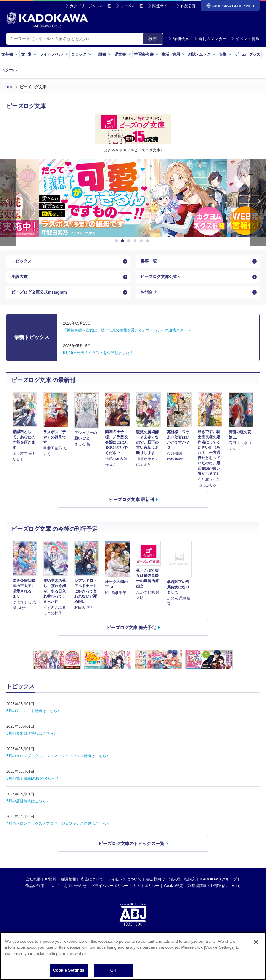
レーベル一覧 (132, 6)
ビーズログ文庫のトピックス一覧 (131, 852)
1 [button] (117, 241)
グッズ (255, 54)
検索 (153, 38)
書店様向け (156, 888)
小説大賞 (20, 281)
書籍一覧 (149, 263)
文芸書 (10, 54)
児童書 (123, 54)
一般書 (103, 54)
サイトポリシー (146, 894)
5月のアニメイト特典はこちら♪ (33, 719)
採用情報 (69, 888)
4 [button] (136, 241)
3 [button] (130, 241)
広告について (92, 888)
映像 (225, 54)
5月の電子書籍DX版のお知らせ (32, 787)
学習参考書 (146, 54)
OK (114, 970)
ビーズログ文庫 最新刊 (131, 508)
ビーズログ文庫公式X (162, 281)
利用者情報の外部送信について (214, 894)
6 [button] (149, 241)
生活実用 (174, 54)
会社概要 (33, 888)
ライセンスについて (125, 888)
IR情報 (51, 888)
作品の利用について (42, 894)
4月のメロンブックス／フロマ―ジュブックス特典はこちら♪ (57, 832)
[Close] (256, 942)
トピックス (22, 263)
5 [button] (142, 241)
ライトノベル (54, 54)
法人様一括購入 (183, 888)
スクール (9, 70)
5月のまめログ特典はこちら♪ (31, 742)
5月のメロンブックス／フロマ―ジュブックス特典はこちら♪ (57, 764)
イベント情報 (245, 39)
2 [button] (124, 241)
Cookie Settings (69, 970)
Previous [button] (8, 202)
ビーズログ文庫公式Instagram (42, 299)
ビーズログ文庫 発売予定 (131, 636)
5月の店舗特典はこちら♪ (27, 809)
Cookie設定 (174, 894)
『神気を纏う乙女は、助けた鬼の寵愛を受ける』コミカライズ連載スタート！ (129, 339)
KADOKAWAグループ (219, 888)
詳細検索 (179, 39)
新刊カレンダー (210, 39)
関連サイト (162, 6)
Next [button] (258, 202)
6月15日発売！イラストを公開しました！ (98, 361)
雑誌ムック (202, 54)
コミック (81, 54)
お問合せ (149, 299)
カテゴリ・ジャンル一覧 (90, 6)
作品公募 (188, 6)
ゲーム (240, 54)
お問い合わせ (75, 894)
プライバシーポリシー (110, 894)
